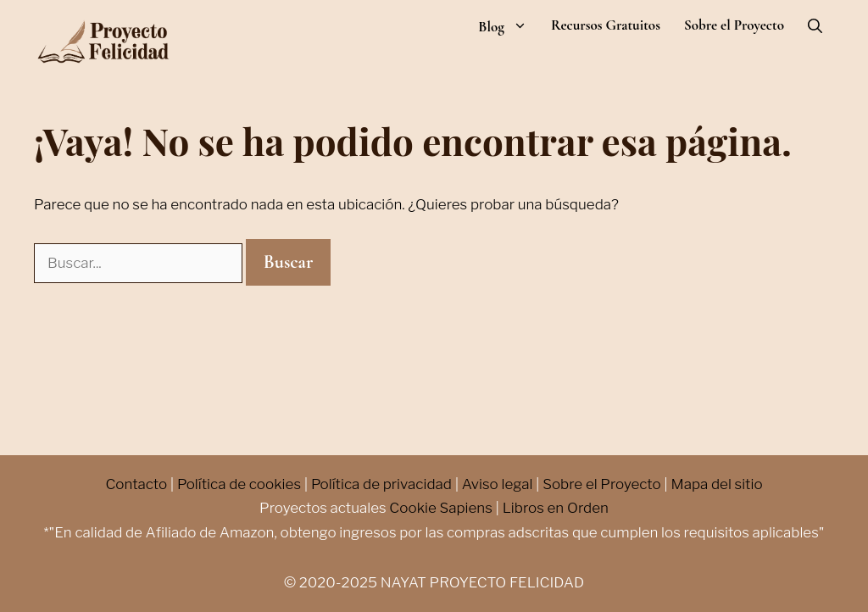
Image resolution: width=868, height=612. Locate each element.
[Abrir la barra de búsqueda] (815, 26)
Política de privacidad (381, 484)
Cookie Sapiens (441, 508)
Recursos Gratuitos (606, 25)
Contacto (136, 484)
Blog (509, 26)
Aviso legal (498, 484)
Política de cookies (239, 484)
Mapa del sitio (716, 484)
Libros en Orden (556, 508)
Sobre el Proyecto (734, 25)
